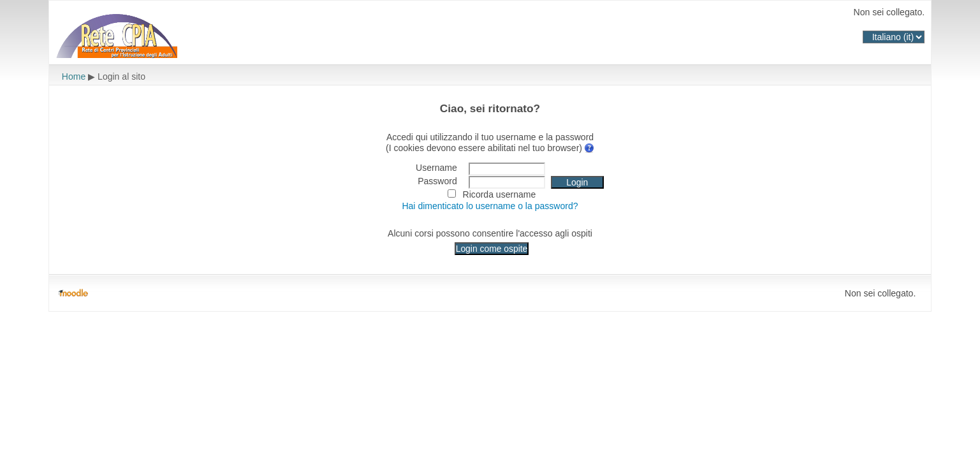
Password (437, 181)
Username (436, 168)
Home (74, 76)
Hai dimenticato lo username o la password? (490, 206)
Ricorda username (500, 194)
